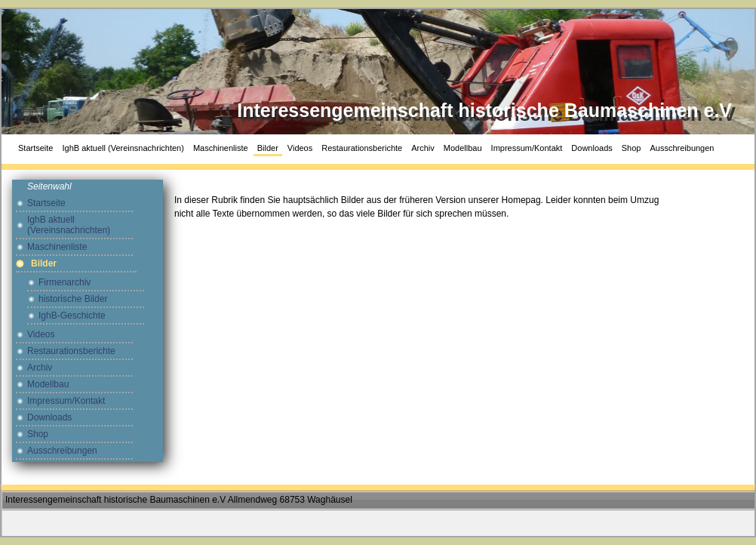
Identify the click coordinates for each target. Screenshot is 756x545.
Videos (300, 148)
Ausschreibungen (682, 148)
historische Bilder (73, 299)
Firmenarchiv (65, 282)
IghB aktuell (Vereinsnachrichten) (123, 148)
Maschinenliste (221, 148)
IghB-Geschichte (72, 316)
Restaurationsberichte (362, 148)
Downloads (592, 148)
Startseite (35, 148)
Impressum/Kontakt (527, 148)
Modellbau (463, 148)
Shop (632, 148)
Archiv (423, 148)
